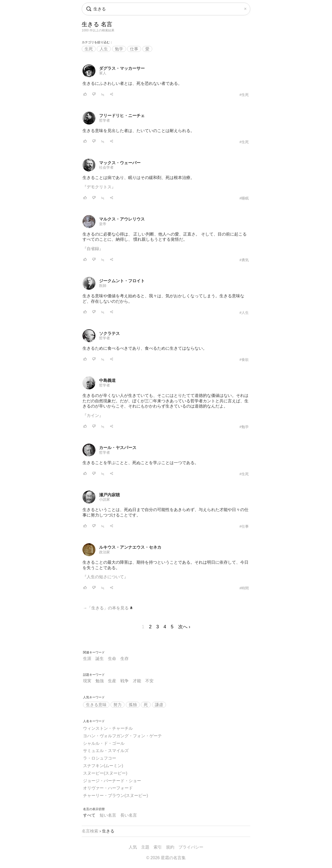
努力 (117, 705)
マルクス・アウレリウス (122, 219)
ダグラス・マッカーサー (122, 68)
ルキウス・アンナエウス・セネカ (130, 547)
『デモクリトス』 (99, 187)
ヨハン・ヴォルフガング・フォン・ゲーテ (122, 736)
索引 (158, 847)
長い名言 (129, 815)
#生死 (244, 95)
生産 (112, 681)
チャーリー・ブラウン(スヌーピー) (116, 795)
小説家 (105, 499)
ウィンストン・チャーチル (108, 728)
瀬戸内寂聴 (109, 495)
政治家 (105, 552)
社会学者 (106, 167)
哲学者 (105, 120)
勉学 (119, 49)
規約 (170, 847)
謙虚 (159, 705)
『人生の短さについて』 (105, 577)
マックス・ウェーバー (120, 163)
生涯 (87, 659)
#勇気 (244, 260)
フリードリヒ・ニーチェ (122, 116)
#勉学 (244, 427)
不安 (149, 681)
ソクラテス (109, 333)
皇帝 (103, 224)
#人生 (244, 313)
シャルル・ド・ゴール (104, 743)
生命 (112, 659)
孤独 (133, 705)
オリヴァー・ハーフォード (108, 788)
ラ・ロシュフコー (100, 758)
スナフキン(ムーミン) (103, 766)
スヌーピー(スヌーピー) (105, 773)
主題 (145, 847)
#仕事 (244, 526)
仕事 (134, 49)
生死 (89, 49)
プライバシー (191, 847)
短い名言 (108, 815)
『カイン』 (93, 415)
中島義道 (107, 380)
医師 (103, 286)
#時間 (244, 588)
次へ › (184, 627)
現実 (87, 681)
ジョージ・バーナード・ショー (112, 781)
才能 (137, 681)
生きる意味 (96, 705)
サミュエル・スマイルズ (106, 751)
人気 (133, 847)
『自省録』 (93, 249)
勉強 (100, 681)
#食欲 (244, 360)
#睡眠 (244, 198)
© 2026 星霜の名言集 (166, 858)
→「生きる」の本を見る (108, 608)
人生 (104, 49)
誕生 (100, 659)
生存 (125, 659)
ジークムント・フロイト (122, 281)
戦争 (125, 681)
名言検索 (90, 831)
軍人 (103, 73)
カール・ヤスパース (118, 448)
